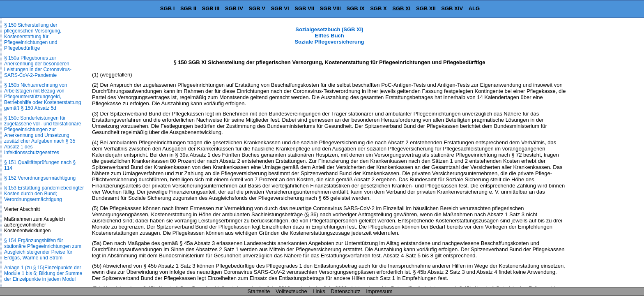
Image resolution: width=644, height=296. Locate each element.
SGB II (188, 8)
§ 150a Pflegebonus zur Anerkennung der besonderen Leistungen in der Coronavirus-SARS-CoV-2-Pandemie (38, 67)
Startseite (259, 291)
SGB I (167, 8)
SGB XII (426, 8)
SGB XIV (452, 8)
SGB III (211, 8)
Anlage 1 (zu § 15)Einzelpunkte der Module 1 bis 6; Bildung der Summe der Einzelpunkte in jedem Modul (43, 273)
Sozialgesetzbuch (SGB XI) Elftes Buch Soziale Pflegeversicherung (329, 36)
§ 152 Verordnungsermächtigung (40, 178)
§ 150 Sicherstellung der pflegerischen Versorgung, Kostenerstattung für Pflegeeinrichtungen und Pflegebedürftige (33, 37)
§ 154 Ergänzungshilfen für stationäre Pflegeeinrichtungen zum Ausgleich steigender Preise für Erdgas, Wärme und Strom (43, 249)
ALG (474, 8)
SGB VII (304, 8)
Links (319, 291)
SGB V (257, 8)
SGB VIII (330, 8)
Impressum (379, 291)
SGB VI (280, 8)
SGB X (378, 8)
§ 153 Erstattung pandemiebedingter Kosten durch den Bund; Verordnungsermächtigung (44, 194)
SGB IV (234, 8)
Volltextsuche (291, 291)
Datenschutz (345, 291)
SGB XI (401, 8)
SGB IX (356, 8)
